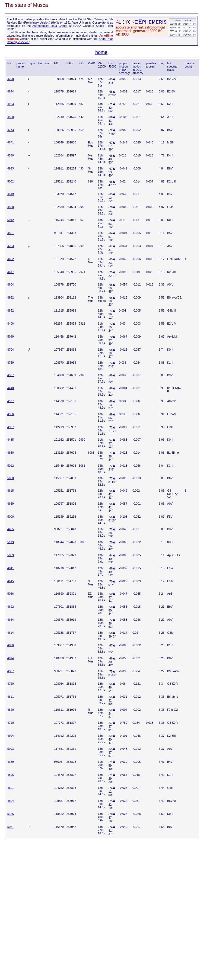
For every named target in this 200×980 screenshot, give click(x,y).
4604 (11, 284)
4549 (11, 194)
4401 (11, 233)
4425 (11, 529)
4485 (11, 440)
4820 (11, 710)
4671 (11, 142)
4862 (11, 310)
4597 (11, 375)
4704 (11, 350)
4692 (11, 607)
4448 (11, 388)
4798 (11, 79)
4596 (11, 775)
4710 (11, 723)
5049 (11, 337)
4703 (11, 246)
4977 (11, 401)
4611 (11, 697)
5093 (11, 749)
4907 (11, 427)
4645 (11, 581)
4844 (11, 91)
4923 (11, 104)
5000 (11, 517)
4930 (11, 453)
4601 (11, 788)
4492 (11, 259)
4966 (11, 414)
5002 (11, 181)
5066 (11, 594)
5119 (11, 542)
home (101, 52)
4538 (11, 207)
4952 (11, 297)
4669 (11, 504)
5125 (11, 814)
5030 (11, 478)
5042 (11, 220)
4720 (11, 684)
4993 (11, 168)
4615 (11, 491)
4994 (11, 736)
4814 (11, 658)
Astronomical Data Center (50, 26)
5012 (11, 466)
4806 (11, 645)
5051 (11, 827)
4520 (11, 117)
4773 (11, 130)
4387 (11, 671)
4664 (11, 620)
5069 (11, 555)
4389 (11, 762)
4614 (11, 633)
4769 (11, 363)
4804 (11, 801)
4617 (11, 272)
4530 (11, 155)
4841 (11, 568)
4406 (11, 324)
